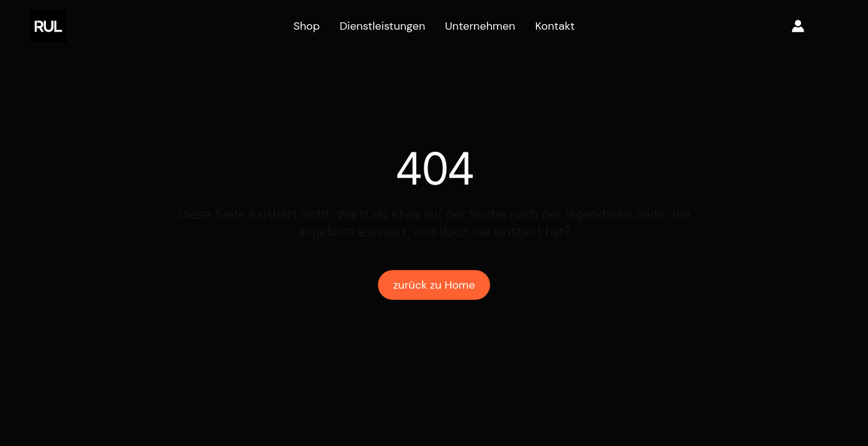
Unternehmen (480, 26)
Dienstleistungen (382, 26)
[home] (48, 26)
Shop (306, 26)
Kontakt (555, 26)
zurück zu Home (434, 285)
